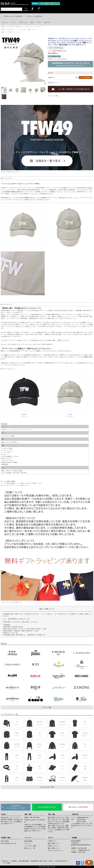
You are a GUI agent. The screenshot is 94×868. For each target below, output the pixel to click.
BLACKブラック (24, 414)
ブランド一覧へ (47, 707)
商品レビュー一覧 (30, 848)
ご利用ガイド (60, 829)
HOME (2, 27)
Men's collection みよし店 (8, 843)
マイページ (28, 838)
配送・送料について (54, 843)
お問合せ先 (75, 814)
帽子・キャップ (33, 29)
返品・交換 (52, 814)
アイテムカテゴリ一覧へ (47, 787)
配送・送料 (28, 814)
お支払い (4, 814)
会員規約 (14, 861)
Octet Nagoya (5, 841)
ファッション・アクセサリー (20, 29)
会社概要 (74, 838)
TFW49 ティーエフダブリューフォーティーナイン (29, 27)
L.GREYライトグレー (70, 414)
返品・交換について (54, 848)
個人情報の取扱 (24, 861)
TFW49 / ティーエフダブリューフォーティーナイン (17, 430)
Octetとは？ (6, 861)
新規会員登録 (28, 841)
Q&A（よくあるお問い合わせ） (59, 861)
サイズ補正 (7, 863)
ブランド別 (8, 27)
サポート (51, 838)
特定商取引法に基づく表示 (39, 861)
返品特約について (53, 82)
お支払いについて (53, 846)
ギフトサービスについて (55, 851)
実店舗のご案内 (6, 838)
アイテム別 (8, 29)
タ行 (14, 27)
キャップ (20, 32)
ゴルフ (14, 32)
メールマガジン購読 (30, 846)
